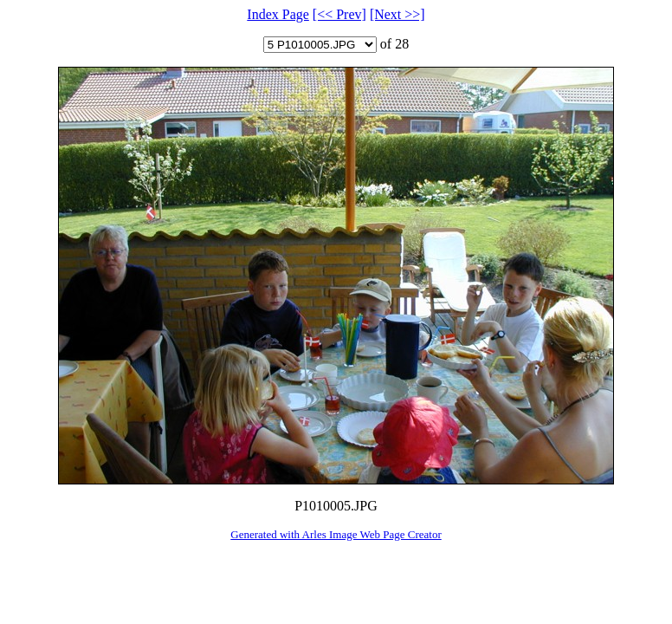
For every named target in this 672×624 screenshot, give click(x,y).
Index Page (278, 14)
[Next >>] (397, 14)
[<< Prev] (339, 14)
